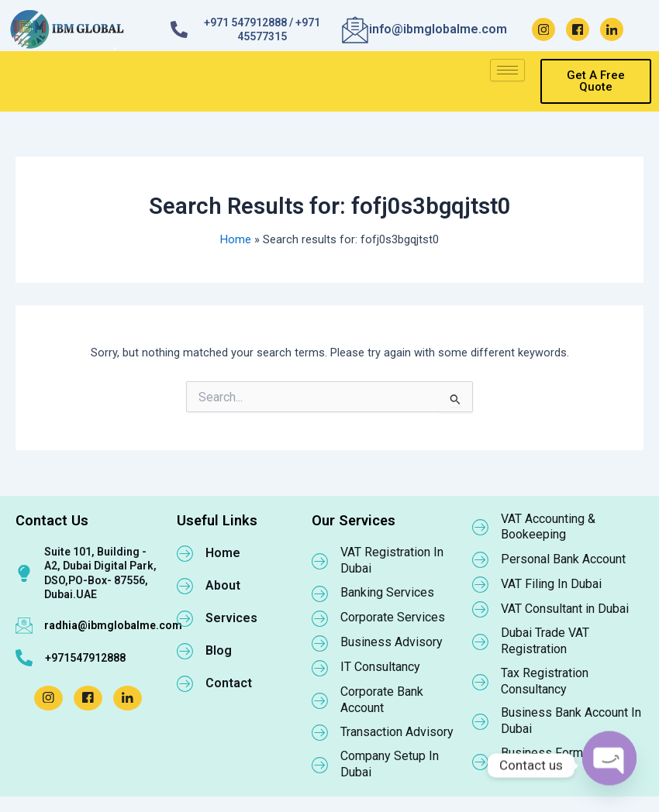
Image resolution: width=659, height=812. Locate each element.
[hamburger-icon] (507, 70)
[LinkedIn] (612, 29)
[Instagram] (543, 29)
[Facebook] (578, 29)
